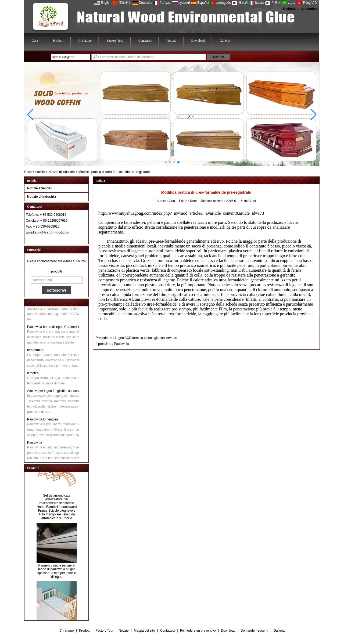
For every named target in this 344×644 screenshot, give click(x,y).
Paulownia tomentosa (43, 420)
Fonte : (184, 201)
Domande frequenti (255, 631)
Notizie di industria (62, 172)
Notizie (171, 41)
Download (198, 41)
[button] (166, 162)
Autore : (163, 201)
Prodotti (58, 41)
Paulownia (35, 443)
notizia (40, 172)
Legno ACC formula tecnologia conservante (146, 338)
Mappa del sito (144, 631)
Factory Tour (115, 41)
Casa (35, 41)
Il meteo (33, 374)
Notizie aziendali (40, 188)
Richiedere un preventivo (198, 631)
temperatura (36, 351)
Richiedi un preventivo (300, 9)
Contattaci (145, 41)
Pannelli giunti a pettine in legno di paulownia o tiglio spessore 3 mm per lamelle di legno (57, 572)
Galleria (225, 41)
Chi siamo (85, 41)
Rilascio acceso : (213, 201)
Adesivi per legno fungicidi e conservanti (56, 392)
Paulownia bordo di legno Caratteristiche (56, 328)
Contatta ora (57, 239)
